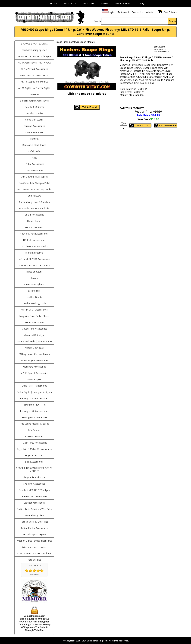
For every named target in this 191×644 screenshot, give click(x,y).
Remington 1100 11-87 (34, 405)
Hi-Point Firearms (34, 253)
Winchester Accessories (34, 547)
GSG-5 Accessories (34, 215)
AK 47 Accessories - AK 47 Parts (34, 63)
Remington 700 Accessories (34, 411)
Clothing (34, 139)
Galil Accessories (34, 170)
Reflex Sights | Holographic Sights (34, 392)
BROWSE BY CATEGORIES (34, 44)
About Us (88, 3)
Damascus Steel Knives (34, 145)
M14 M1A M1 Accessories (34, 310)
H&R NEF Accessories (34, 240)
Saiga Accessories (34, 462)
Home (53, 3)
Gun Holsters (34, 196)
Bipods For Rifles (34, 113)
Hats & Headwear (34, 227)
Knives (34, 278)
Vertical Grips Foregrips (34, 534)
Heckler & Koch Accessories (34, 234)
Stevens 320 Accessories (34, 496)
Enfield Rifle (34, 151)
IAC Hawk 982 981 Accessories (34, 259)
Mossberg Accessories (34, 367)
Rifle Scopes (34, 430)
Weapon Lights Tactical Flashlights (34, 541)
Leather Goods (34, 297)
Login (111, 12)
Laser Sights (34, 291)
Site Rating (34, 574)
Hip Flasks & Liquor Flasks (34, 246)
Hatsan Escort (34, 221)
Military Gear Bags (34, 348)
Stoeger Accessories (34, 503)
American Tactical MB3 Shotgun (34, 56)
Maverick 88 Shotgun (34, 335)
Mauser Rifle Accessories (34, 329)
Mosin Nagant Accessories (34, 360)
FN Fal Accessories (34, 164)
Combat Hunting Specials (34, 50)
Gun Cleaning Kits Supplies (34, 177)
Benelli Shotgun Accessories (34, 101)
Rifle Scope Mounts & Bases (34, 424)
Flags (34, 158)
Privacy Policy (124, 3)
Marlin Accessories (34, 322)
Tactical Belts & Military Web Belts (34, 509)
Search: (98, 21)
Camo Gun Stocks (34, 120)
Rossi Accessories (34, 436)
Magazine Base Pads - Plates (34, 316)
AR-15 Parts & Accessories (34, 69)
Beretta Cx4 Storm (34, 107)
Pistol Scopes (34, 379)
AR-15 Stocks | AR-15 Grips (34, 75)
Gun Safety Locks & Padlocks (34, 208)
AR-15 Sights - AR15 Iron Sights (34, 88)
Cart (166, 12)
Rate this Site (34, 560)
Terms (105, 3)
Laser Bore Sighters (34, 284)
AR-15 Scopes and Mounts (34, 82)
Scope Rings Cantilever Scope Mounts (34, 470)
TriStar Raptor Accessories (34, 528)
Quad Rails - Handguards (34, 386)
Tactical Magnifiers (34, 515)
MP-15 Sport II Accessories (34, 373)
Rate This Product (132, 108)
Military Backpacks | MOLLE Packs (34, 341)
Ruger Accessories (34, 455)
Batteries (34, 94)
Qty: (124, 123)
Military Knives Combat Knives (34, 354)
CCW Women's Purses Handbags (34, 553)
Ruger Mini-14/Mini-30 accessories (34, 449)
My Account (123, 12)
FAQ (142, 3)
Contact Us (138, 12)
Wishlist (150, 12)
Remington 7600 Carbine (34, 417)
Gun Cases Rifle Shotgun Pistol (34, 183)
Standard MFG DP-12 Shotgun (34, 490)
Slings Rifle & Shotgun (34, 477)
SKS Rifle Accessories (34, 484)
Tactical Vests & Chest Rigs (34, 522)
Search (172, 21)
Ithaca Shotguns (34, 272)
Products (70, 3)
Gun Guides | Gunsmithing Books (34, 189)
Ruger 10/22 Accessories (34, 443)
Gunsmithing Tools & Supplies (34, 202)
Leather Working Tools (34, 303)
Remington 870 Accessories (34, 398)
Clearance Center (34, 132)
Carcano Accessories (34, 126)
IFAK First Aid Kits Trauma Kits (34, 265)
